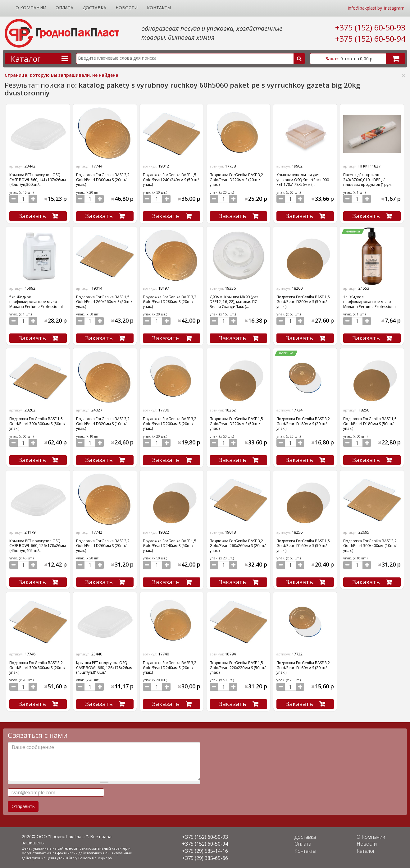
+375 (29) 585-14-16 (205, 851)
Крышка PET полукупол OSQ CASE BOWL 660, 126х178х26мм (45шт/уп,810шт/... (104, 668)
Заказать (32, 216)
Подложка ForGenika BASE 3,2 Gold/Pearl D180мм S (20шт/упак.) (303, 424)
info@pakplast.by (365, 8)
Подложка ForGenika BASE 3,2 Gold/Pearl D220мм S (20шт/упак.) (236, 180)
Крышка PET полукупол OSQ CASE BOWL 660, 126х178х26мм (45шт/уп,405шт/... (38, 546)
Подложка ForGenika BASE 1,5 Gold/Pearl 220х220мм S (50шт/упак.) (238, 668)
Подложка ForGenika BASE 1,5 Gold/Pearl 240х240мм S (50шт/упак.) (171, 180)
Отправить (23, 806)
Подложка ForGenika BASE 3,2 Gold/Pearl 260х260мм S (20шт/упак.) (238, 546)
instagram (394, 8)
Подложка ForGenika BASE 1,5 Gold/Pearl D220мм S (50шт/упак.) (236, 424)
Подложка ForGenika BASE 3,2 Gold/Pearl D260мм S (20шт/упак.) (103, 546)
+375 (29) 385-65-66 (205, 858)
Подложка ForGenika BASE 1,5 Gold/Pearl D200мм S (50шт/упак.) (303, 302)
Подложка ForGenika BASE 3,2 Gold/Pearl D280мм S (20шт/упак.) (170, 302)
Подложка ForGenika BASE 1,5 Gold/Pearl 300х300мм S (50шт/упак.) (37, 424)
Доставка (94, 8)
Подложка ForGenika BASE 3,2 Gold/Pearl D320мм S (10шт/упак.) (103, 424)
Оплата (64, 8)
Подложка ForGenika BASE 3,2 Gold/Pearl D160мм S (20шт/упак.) (303, 668)
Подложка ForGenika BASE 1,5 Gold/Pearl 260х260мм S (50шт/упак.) (104, 302)
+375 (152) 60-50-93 (370, 27)
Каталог (366, 851)
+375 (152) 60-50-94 (370, 39)
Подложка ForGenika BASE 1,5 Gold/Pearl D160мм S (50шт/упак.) (303, 546)
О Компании (31, 8)
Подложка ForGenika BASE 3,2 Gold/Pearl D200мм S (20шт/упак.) (170, 424)
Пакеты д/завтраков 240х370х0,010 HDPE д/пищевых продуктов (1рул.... (369, 180)
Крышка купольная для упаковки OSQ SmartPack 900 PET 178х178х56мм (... (303, 180)
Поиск (299, 59)
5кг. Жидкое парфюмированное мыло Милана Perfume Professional (36, 302)
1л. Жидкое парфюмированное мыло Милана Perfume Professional (370, 302)
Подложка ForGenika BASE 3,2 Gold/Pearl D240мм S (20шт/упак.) (170, 668)
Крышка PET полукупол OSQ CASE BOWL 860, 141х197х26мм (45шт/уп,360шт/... (38, 180)
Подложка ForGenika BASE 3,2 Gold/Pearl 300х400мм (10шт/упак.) (370, 546)
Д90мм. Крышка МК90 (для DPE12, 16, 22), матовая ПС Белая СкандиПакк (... (234, 302)
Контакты (159, 8)
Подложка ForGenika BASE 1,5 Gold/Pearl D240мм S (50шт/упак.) (170, 546)
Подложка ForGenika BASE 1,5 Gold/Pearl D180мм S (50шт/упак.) (370, 424)
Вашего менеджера (95, 858)
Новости (127, 8)
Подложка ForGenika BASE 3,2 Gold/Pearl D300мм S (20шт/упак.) (103, 180)
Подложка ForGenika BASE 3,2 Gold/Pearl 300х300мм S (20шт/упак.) (37, 668)
